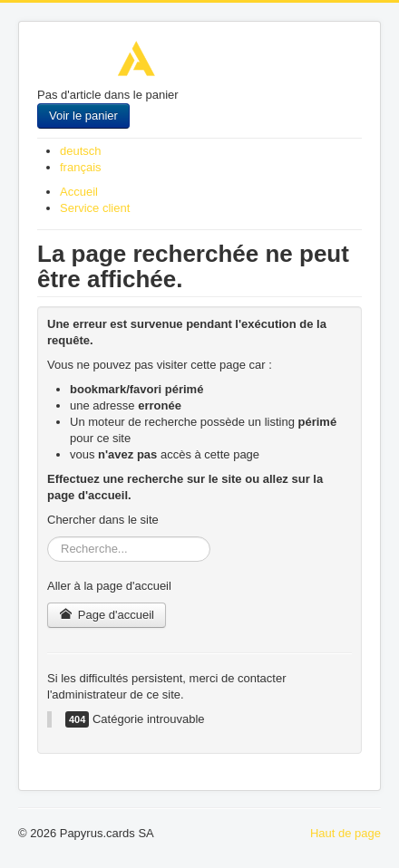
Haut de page (345, 833)
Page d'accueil (107, 615)
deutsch (81, 151)
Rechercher (48, 537)
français (81, 167)
